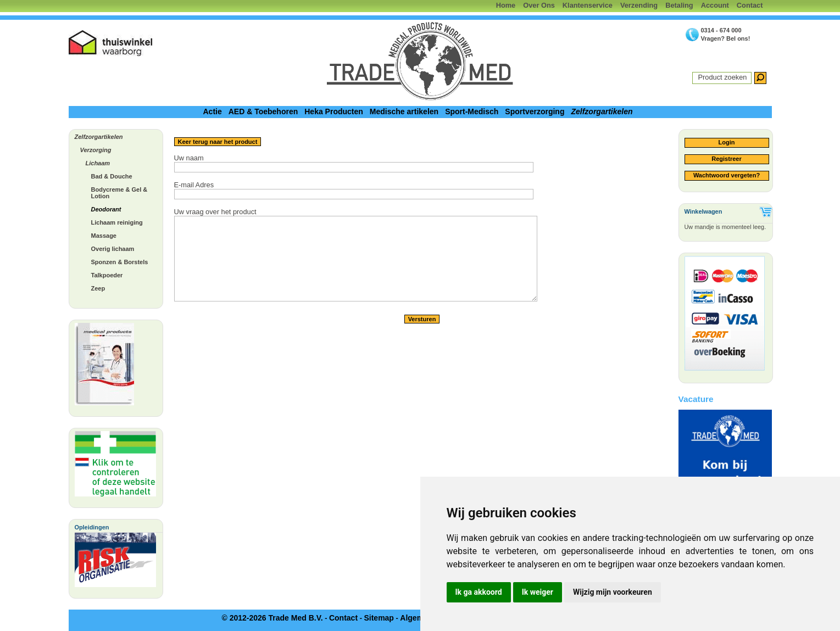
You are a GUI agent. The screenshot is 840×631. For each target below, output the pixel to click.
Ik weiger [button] (538, 592)
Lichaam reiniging (117, 222)
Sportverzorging (535, 111)
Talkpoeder (107, 275)
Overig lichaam (113, 249)
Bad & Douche (112, 176)
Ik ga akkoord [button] (479, 592)
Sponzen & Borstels (120, 262)
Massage (104, 236)
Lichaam (98, 163)
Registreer (726, 159)
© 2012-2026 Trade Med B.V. (272, 618)
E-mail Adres (194, 185)
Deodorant (106, 209)
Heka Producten (334, 111)
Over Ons (539, 5)
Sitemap (379, 618)
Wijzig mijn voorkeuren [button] (613, 592)
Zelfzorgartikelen (602, 111)
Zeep (98, 288)
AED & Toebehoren (263, 111)
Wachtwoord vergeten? (727, 175)
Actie (212, 111)
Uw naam (189, 158)
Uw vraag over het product (215, 212)
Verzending (639, 5)
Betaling (679, 5)
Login (727, 142)
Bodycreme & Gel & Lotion (119, 193)
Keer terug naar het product (218, 142)
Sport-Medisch (472, 111)
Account (715, 5)
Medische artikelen (404, 111)
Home (506, 5)
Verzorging (96, 150)
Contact (750, 5)
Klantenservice (588, 5)
